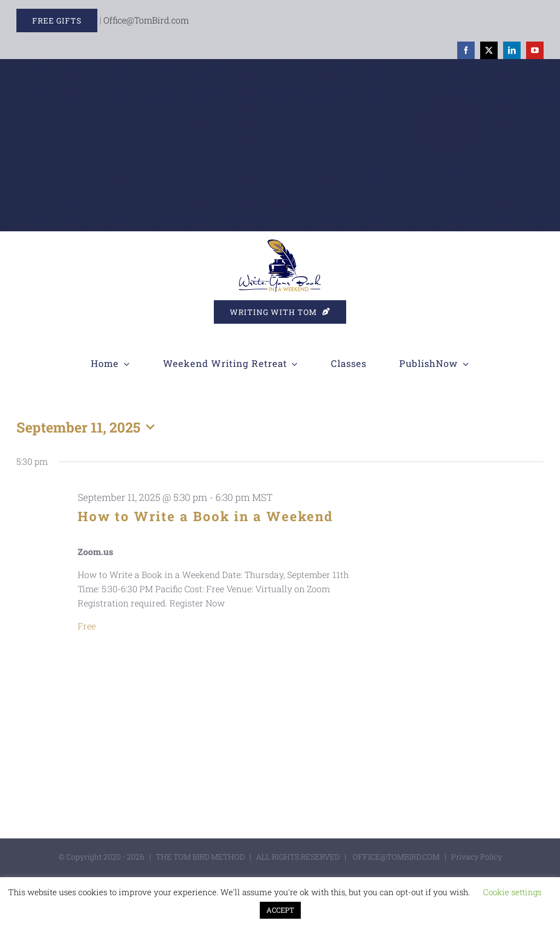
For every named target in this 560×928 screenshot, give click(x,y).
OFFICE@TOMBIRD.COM (396, 857)
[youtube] (535, 50)
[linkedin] (512, 50)
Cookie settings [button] (512, 892)
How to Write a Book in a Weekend (205, 516)
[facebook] (466, 50)
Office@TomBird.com (146, 20)
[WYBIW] (280, 244)
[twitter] (489, 50)
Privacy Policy (477, 857)
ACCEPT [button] (280, 910)
